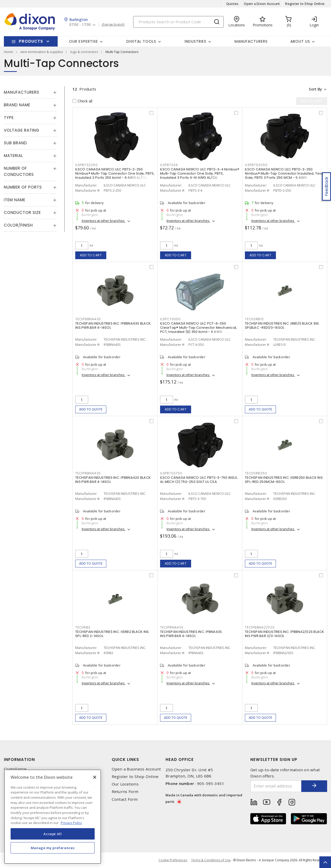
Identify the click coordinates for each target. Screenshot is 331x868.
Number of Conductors (19, 171)
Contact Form (125, 799)
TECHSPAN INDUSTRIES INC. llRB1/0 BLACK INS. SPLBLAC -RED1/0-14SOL (282, 325)
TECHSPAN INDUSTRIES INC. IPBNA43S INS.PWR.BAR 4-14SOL (191, 634)
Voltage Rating (22, 130)
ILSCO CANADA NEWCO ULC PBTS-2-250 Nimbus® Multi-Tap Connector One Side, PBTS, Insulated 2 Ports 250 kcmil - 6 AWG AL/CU (115, 173)
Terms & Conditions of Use (211, 860)
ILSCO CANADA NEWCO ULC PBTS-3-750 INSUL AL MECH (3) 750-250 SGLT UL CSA (199, 480)
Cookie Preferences (173, 860)
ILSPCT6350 (170, 319)
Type (9, 118)
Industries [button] (195, 41)
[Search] (178, 22)
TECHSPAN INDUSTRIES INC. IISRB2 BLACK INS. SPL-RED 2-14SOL (112, 634)
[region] (53, 817)
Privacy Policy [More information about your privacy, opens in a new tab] (71, 823)
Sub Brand (16, 143)
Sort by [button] (315, 89)
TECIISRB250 (256, 473)
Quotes (232, 4)
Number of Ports (23, 187)
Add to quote (91, 409)
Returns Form (125, 792)
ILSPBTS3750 (171, 473)
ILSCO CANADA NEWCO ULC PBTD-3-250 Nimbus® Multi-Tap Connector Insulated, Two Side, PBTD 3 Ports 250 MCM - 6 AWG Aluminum (284, 175)
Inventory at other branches (104, 221)
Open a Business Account (136, 769)
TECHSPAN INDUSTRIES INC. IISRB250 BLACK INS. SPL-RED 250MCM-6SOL (284, 480)
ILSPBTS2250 (86, 165)
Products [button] (31, 41)
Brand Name (17, 105)
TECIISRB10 (254, 319)
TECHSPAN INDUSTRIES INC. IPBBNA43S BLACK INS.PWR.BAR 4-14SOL (113, 325)
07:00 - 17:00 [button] (80, 25)
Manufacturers (251, 41)
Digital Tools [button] (141, 41)
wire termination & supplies (42, 52)
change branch (113, 25)
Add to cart (91, 255)
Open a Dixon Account (262, 4)
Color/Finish (18, 225)
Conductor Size (22, 212)
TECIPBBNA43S (88, 319)
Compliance (15, 769)
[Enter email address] (276, 786)
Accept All (53, 834)
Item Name (15, 200)
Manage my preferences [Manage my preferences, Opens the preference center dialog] (53, 848)
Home (9, 52)
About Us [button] (300, 41)
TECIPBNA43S (172, 627)
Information (19, 760)
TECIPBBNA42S (88, 473)
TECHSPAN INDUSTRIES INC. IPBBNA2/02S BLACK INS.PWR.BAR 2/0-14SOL (285, 634)
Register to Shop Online (305, 4)
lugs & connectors (84, 52)
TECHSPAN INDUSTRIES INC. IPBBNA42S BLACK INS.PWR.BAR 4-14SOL (113, 480)
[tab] (30, 92)
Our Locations (125, 784)
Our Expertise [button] (84, 41)
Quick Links (125, 760)
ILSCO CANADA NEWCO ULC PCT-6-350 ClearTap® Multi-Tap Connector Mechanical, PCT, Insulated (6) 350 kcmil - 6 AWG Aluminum (198, 330)
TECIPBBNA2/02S (260, 627)
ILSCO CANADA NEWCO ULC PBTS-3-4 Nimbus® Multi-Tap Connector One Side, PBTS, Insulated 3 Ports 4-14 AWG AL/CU (200, 173)
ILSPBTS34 (169, 165)
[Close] (95, 777)
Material (13, 156)
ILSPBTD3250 (256, 165)
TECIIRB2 (83, 627)
